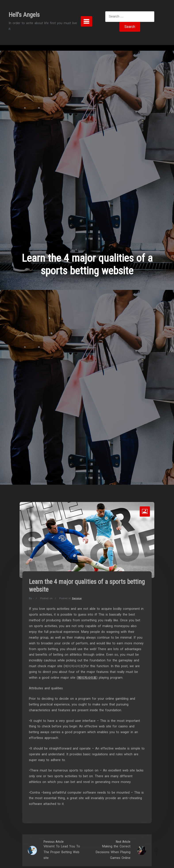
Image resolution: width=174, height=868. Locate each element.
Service (77, 598)
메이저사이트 (87, 678)
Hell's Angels (24, 15)
